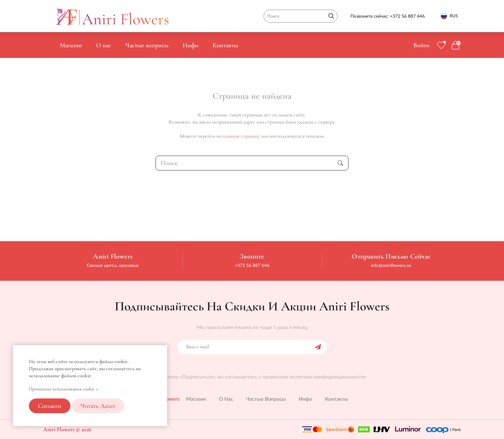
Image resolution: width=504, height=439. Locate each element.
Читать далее (98, 406)
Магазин (71, 45)
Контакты (225, 45)
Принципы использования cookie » (63, 389)
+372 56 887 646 (407, 16)
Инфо (190, 45)
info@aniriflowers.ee (391, 265)
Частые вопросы (147, 45)
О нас (104, 45)
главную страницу (241, 136)
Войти (421, 45)
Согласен (50, 406)
